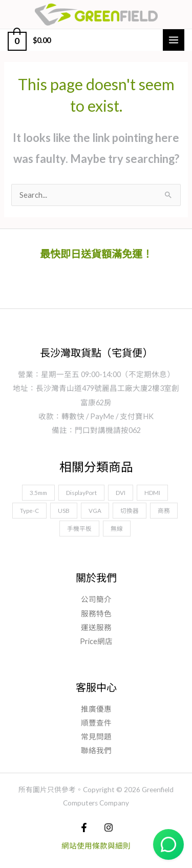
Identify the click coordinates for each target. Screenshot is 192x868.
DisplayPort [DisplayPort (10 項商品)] (81, 492)
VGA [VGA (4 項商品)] (95, 510)
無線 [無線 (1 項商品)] (117, 528)
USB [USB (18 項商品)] (64, 510)
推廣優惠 (96, 709)
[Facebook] (84, 828)
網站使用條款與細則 (96, 846)
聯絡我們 (96, 750)
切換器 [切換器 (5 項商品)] (130, 510)
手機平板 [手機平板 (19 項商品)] (79, 528)
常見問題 (96, 737)
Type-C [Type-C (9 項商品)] (29, 510)
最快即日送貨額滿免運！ (96, 254)
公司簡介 (96, 599)
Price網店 (96, 641)
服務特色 (96, 614)
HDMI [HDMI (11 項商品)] (152, 492)
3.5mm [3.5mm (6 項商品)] (38, 492)
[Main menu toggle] (174, 40)
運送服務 (96, 627)
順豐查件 (96, 723)
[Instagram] (109, 828)
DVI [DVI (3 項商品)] (121, 492)
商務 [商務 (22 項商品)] (164, 510)
